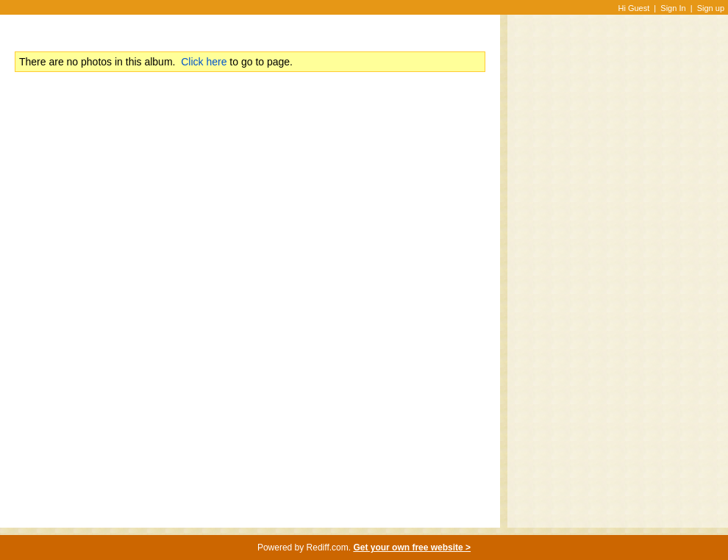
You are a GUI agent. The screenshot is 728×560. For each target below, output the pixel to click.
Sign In (673, 8)
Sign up (711, 8)
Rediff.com (328, 548)
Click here (204, 62)
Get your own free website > (412, 548)
